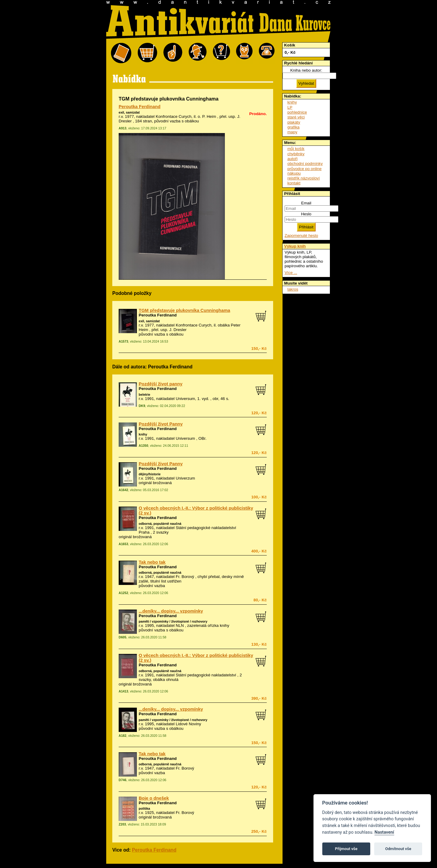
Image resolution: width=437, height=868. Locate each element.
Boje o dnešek (154, 798)
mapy (292, 132)
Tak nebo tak (152, 562)
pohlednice (297, 112)
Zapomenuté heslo (301, 236)
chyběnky (296, 154)
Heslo (306, 214)
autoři (292, 159)
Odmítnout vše (398, 849)
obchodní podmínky (305, 164)
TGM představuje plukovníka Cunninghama (184, 310)
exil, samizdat (129, 112)
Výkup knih (295, 246)
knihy (143, 434)
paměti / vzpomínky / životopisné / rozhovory (173, 621)
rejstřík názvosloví (304, 178)
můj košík (296, 149)
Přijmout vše (346, 849)
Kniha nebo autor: (306, 70)
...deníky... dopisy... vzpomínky (171, 611)
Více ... (291, 273)
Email (306, 203)
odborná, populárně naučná (160, 524)
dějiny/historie (150, 474)
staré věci (296, 117)
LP (290, 107)
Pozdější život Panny (161, 424)
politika (144, 808)
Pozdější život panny (161, 384)
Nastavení (384, 832)
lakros (293, 289)
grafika (293, 127)
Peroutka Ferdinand (140, 107)
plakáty (294, 122)
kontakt (294, 183)
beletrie (144, 395)
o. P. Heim (207, 116)
